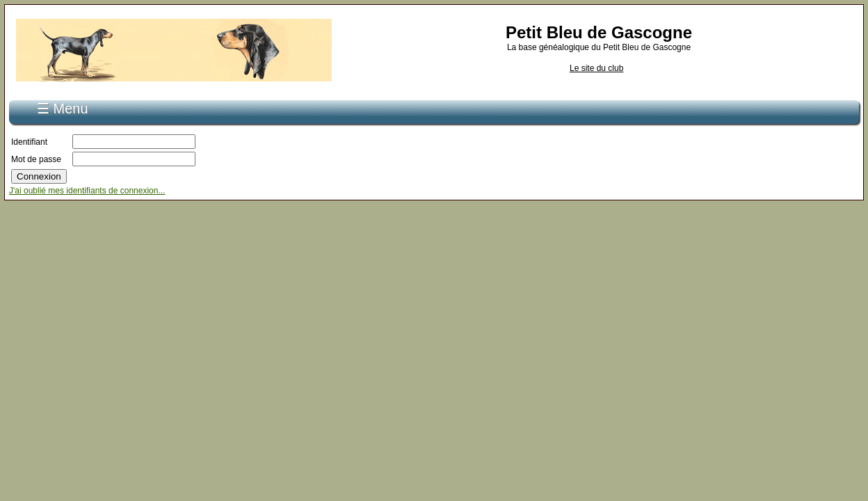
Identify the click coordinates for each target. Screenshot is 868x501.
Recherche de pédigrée (259, 103)
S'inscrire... (120, 103)
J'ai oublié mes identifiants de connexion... (87, 183)
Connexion (178, 103)
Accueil (69, 103)
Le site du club (596, 68)
